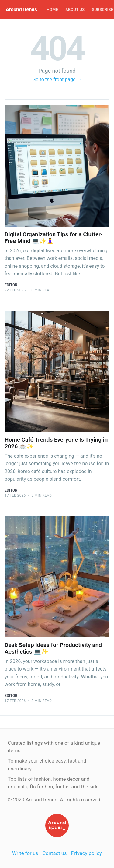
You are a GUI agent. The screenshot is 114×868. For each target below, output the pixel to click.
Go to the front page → (57, 80)
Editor (11, 285)
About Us (75, 10)
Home (52, 10)
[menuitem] (52, 10)
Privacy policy (86, 853)
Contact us (55, 853)
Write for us (25, 853)
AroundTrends (21, 9)
